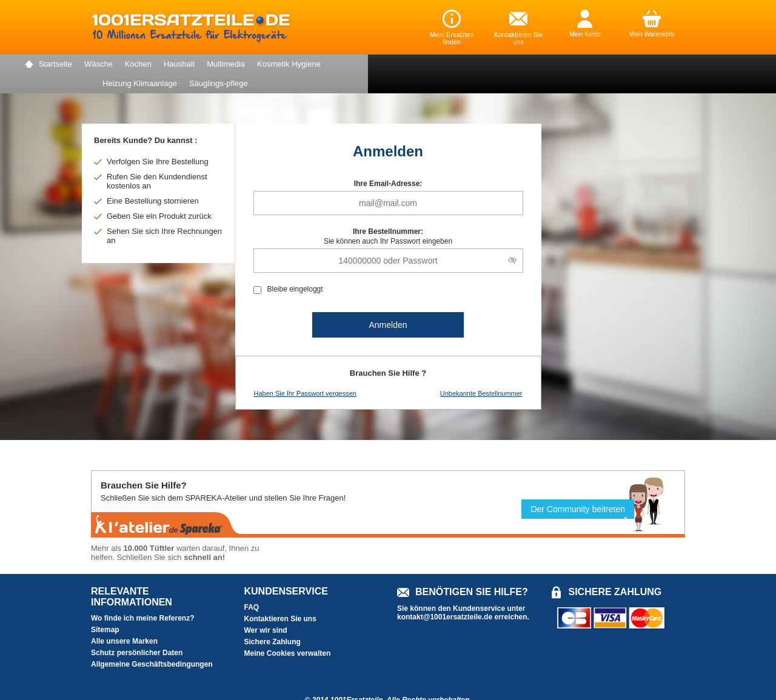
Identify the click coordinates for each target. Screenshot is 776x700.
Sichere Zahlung (273, 622)
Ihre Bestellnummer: (388, 212)
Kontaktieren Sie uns (280, 599)
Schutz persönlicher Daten (137, 633)
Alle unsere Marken (124, 622)
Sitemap (105, 610)
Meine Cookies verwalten (288, 634)
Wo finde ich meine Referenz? (142, 599)
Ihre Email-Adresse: (388, 164)
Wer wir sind (266, 611)
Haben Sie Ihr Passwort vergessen (305, 374)
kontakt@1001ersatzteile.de (445, 598)
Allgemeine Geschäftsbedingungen (152, 645)
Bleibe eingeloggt (295, 270)
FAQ (252, 588)
